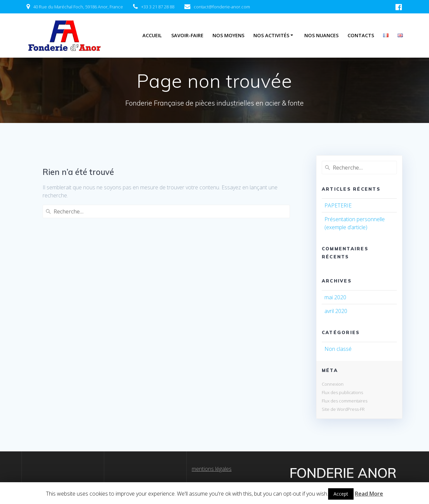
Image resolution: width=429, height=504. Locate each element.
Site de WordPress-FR (343, 409)
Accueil (152, 35)
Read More (369, 494)
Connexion (333, 384)
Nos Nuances (321, 35)
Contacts (361, 35)
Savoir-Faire (187, 35)
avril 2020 (336, 311)
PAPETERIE (338, 205)
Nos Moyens (228, 35)
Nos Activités (271, 35)
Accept (341, 494)
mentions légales (212, 469)
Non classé (338, 349)
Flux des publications (342, 392)
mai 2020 (335, 297)
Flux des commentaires (345, 401)
